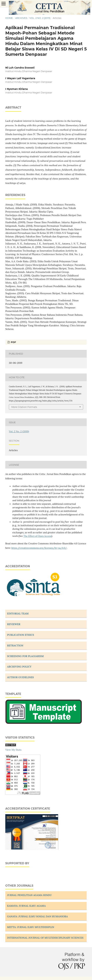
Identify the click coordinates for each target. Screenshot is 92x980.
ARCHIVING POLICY (19, 667)
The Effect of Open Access (38, 536)
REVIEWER (14, 624)
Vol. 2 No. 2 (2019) (40, 18)
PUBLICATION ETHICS (21, 635)
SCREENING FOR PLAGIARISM (25, 656)
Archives (21, 18)
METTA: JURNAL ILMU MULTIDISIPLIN (31, 927)
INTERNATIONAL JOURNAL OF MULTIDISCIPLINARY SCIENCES (45, 938)
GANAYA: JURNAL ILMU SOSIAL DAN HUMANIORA (37, 916)
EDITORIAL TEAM (18, 614)
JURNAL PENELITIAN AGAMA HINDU (29, 895)
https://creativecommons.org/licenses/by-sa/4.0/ (39, 548)
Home (9, 18)
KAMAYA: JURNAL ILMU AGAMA (26, 906)
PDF (13, 342)
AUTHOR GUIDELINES (20, 677)
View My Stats (13, 750)
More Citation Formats (24, 407)
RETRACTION (15, 646)
